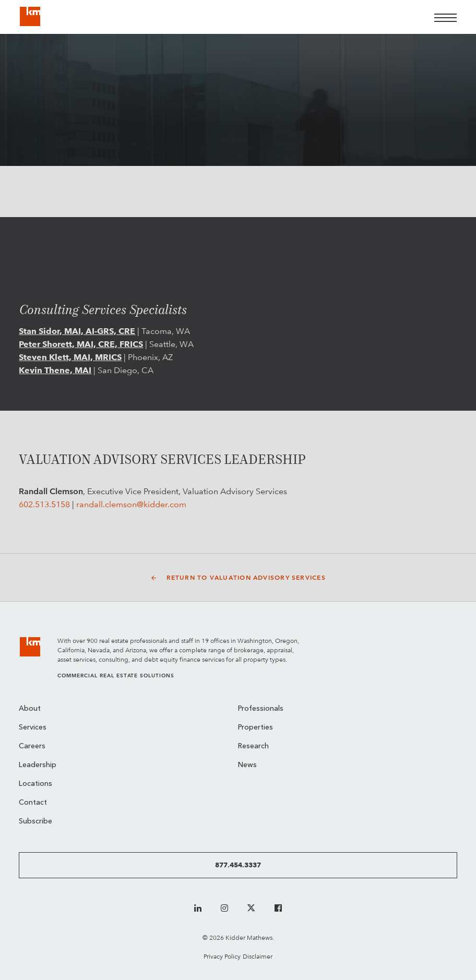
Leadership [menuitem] (38, 765)
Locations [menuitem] (35, 784)
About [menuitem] (30, 709)
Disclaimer (258, 956)
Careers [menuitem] (32, 746)
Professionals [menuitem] (261, 709)
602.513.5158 (44, 504)
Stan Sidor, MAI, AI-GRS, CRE (77, 331)
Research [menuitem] (253, 746)
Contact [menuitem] (33, 803)
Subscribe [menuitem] (35, 822)
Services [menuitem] (33, 728)
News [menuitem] (247, 765)
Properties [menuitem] (255, 728)
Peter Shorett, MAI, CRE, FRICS (81, 344)
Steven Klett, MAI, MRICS (70, 357)
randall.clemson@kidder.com (131, 504)
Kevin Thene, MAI (55, 370)
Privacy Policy (222, 956)
